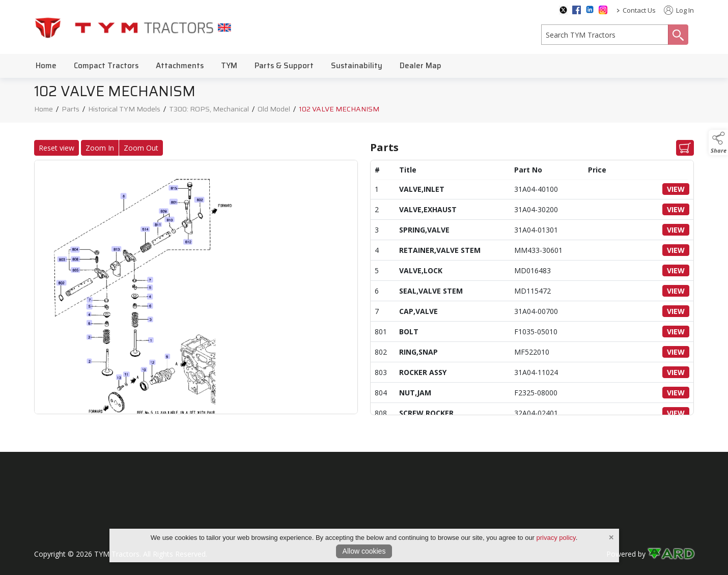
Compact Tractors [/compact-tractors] (106, 66)
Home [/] (46, 66)
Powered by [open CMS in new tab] (626, 554)
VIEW (680, 189)
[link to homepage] (133, 27)
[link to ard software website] (671, 554)
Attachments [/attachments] (180, 66)
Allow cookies (364, 551)
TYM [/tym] (229, 66)
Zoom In (96, 148)
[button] (718, 142)
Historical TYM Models (124, 110)
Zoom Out (137, 148)
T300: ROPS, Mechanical (209, 110)
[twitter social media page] (563, 10)
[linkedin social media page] (590, 9)
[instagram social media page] (603, 10)
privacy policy (556, 538)
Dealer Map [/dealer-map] (421, 66)
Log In (679, 10)
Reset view (52, 148)
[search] (605, 35)
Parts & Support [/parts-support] (284, 66)
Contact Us (639, 10)
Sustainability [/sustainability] (357, 66)
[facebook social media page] (577, 10)
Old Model (274, 110)
